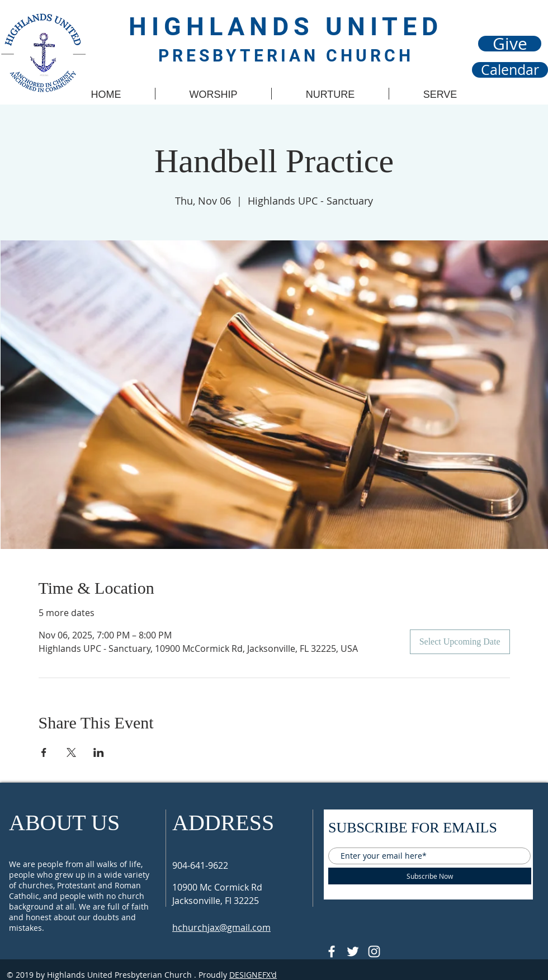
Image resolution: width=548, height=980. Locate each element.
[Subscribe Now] (430, 876)
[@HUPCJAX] (332, 951)
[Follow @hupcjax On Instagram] (374, 951)
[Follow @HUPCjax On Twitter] (353, 951)
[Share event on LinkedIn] (99, 752)
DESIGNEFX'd (253, 975)
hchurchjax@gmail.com (221, 927)
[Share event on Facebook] (44, 752)
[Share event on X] (71, 752)
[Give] (510, 44)
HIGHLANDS (227, 27)
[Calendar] (510, 70)
